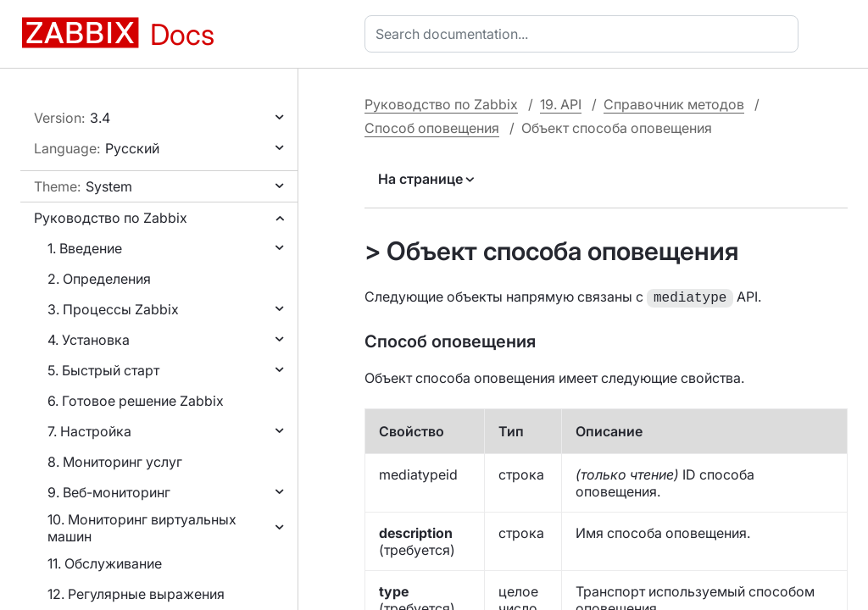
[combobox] (585, 34)
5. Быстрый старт (103, 370)
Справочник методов (674, 104)
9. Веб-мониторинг (109, 492)
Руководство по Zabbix (111, 218)
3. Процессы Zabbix (113, 309)
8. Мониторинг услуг (115, 462)
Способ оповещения (432, 128)
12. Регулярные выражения (136, 594)
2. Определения (99, 279)
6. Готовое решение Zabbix (136, 401)
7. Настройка (89, 431)
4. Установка (89, 340)
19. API (561, 104)
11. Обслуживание (105, 563)
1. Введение (85, 248)
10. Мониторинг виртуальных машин (142, 528)
